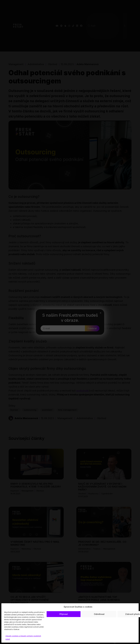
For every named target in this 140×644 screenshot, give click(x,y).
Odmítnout (99, 614)
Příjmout (64, 614)
